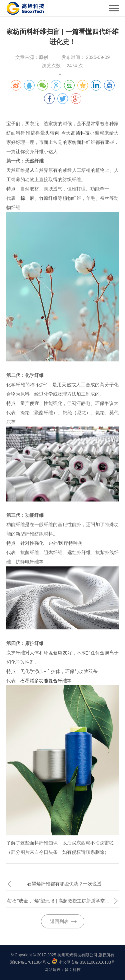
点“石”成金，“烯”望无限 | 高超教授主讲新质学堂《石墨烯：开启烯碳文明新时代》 (63, 901)
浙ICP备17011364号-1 (30, 962)
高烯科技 (80, 133)
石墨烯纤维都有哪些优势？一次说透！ (67, 884)
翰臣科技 (73, 970)
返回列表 (59, 921)
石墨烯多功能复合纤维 (44, 681)
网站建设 (53, 970)
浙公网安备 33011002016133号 (87, 962)
